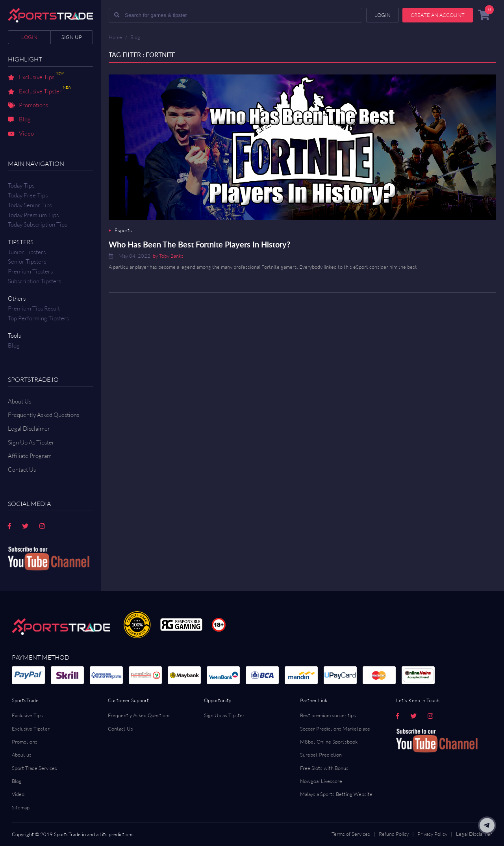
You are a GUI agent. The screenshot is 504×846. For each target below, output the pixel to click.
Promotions (28, 106)
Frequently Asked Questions (44, 415)
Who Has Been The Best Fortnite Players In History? (199, 244)
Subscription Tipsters (34, 281)
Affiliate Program (30, 456)
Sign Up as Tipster (224, 715)
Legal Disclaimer (29, 429)
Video (21, 134)
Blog (19, 120)
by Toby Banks (168, 256)
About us (22, 755)
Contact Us (120, 729)
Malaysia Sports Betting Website (336, 794)
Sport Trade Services (34, 768)
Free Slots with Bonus (324, 768)
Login (29, 37)
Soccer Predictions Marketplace (335, 729)
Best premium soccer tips (328, 715)
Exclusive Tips (36, 78)
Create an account (438, 15)
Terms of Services (351, 834)
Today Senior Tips (30, 205)
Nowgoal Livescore (321, 781)
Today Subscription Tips (37, 224)
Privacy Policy (432, 834)
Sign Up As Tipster (31, 442)
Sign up (72, 37)
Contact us (22, 469)
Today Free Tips (28, 195)
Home (115, 37)
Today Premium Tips (33, 215)
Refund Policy (394, 834)
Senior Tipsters (27, 261)
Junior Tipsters (27, 252)
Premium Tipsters (30, 271)
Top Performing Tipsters (38, 318)
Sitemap (21, 807)
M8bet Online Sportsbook (329, 742)
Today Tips (21, 185)
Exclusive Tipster (40, 92)
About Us (19, 401)
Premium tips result (34, 308)
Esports (123, 230)
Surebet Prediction (321, 755)
